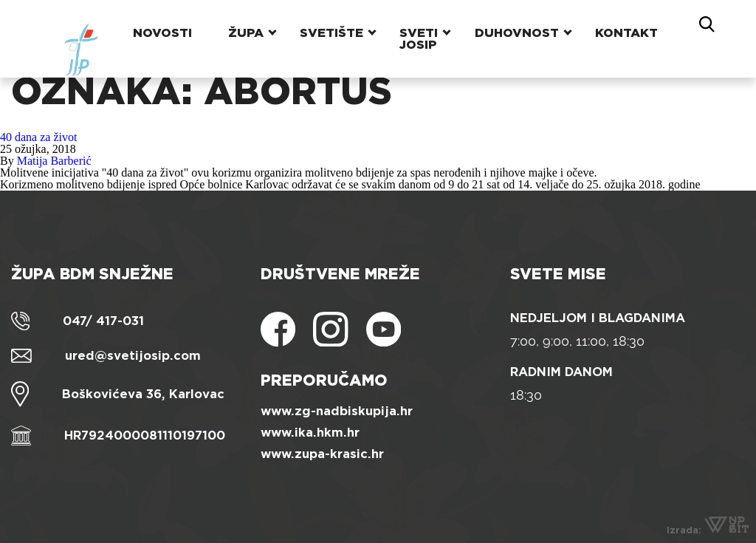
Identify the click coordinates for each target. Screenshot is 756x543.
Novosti (157, 25)
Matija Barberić (54, 161)
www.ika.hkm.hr (310, 433)
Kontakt (628, 25)
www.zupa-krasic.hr (322, 454)
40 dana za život (38, 137)
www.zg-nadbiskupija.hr (337, 411)
